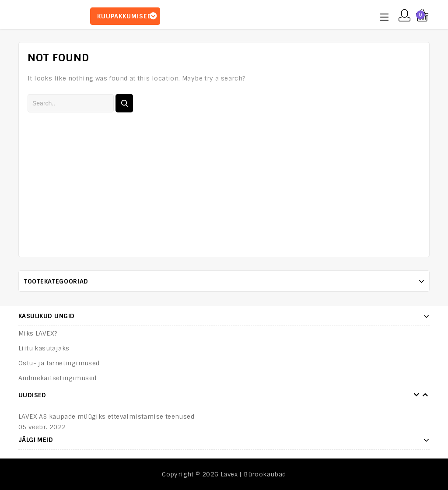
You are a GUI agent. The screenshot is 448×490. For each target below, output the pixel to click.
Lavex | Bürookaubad (253, 474)
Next (425, 395)
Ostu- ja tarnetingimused (59, 363)
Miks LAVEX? (38, 333)
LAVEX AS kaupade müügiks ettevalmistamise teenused (106, 416)
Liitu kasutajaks (44, 348)
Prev (416, 395)
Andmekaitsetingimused (57, 378)
